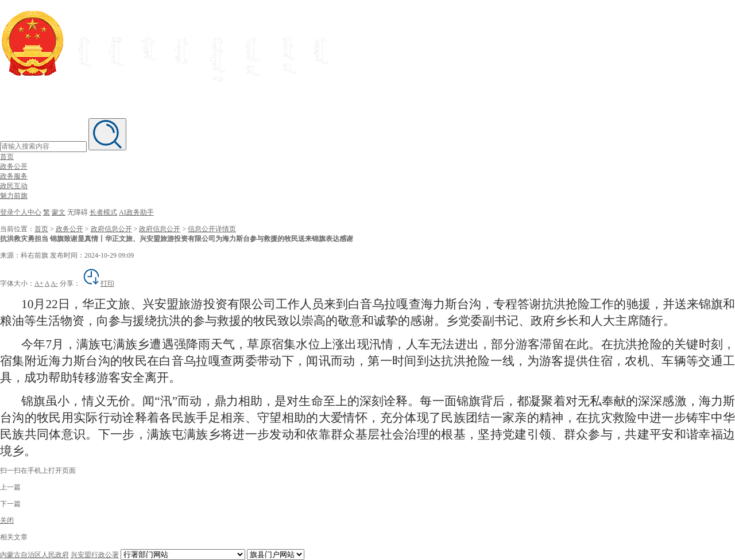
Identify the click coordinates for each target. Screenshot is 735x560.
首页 (7, 157)
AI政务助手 (136, 212)
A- (54, 283)
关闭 (7, 520)
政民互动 (14, 186)
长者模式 (103, 212)
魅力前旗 (14, 196)
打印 (98, 283)
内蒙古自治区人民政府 (34, 555)
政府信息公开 (111, 229)
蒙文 (59, 212)
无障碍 (78, 212)
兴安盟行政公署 (95, 555)
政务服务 (14, 176)
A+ (39, 283)
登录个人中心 (21, 212)
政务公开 (14, 166)
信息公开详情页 (212, 229)
